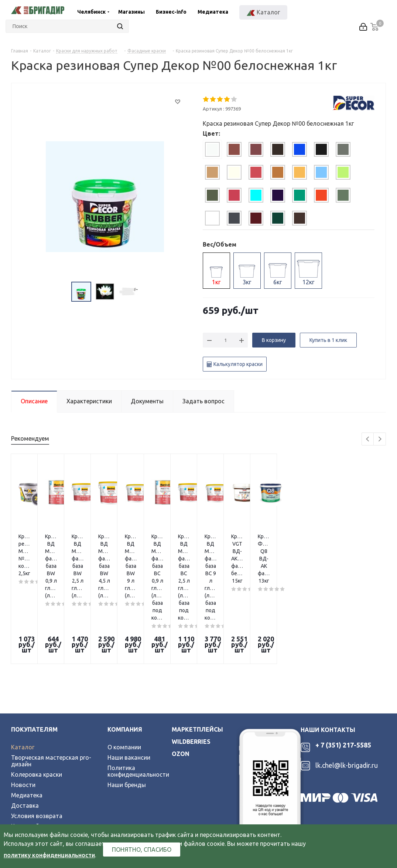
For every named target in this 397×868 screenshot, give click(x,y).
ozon (181, 669)
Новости (23, 700)
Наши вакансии (129, 672)
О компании (124, 662)
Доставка (25, 720)
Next (380, 439)
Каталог (23, 662)
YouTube (58, 786)
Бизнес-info (171, 12)
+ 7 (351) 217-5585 (343, 660)
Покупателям (34, 644)
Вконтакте (19, 786)
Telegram (39, 786)
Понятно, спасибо (142, 850)
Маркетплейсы (197, 644)
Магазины (131, 12)
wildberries (191, 657)
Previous (368, 439)
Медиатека (213, 12)
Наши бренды (127, 700)
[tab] (212, 149)
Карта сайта (28, 741)
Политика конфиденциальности (138, 686)
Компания (125, 644)
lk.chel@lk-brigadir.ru (347, 680)
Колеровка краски (37, 689)
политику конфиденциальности (49, 855)
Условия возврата (37, 731)
